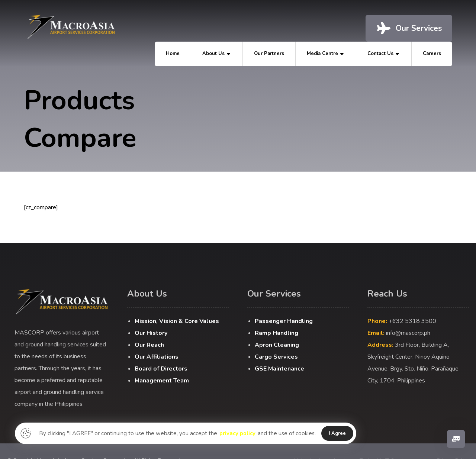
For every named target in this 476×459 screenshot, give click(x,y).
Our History (151, 333)
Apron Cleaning (277, 345)
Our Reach (149, 345)
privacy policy (238, 433)
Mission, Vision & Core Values (177, 321)
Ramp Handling (276, 333)
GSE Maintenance (279, 369)
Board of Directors (161, 369)
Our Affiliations (157, 357)
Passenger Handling (284, 321)
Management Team (162, 381)
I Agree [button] (338, 433)
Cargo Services (276, 357)
